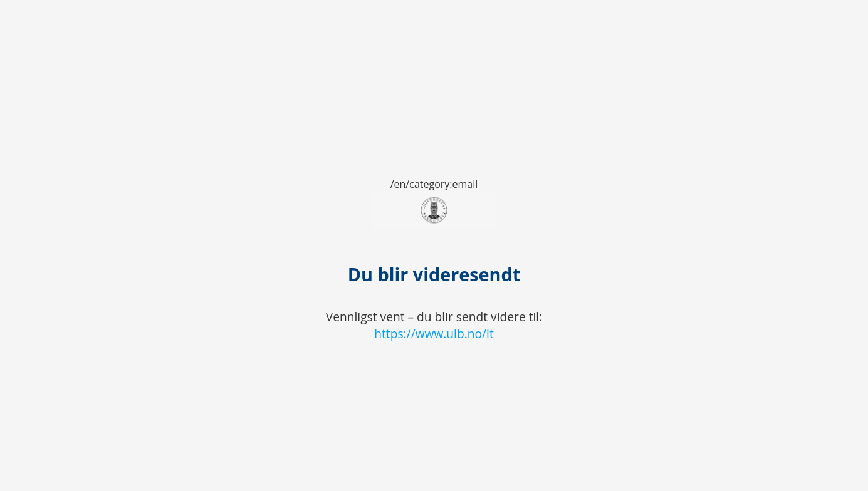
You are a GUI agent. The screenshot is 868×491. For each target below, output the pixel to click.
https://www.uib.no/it (434, 333)
